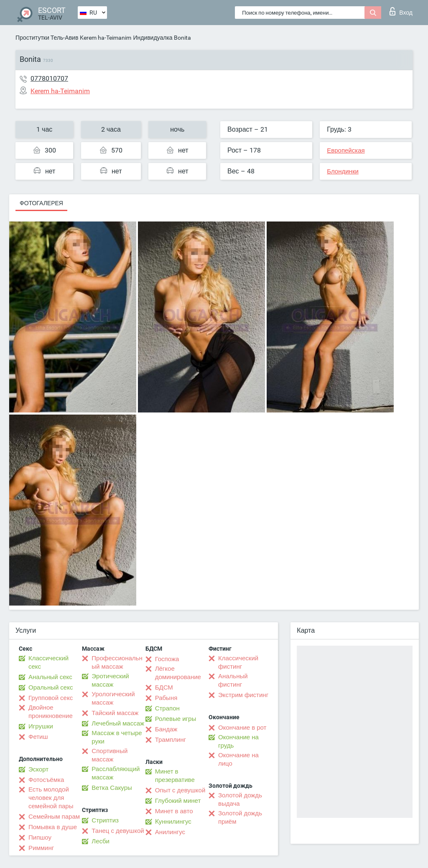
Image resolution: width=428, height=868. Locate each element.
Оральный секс (51, 687)
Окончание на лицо (238, 759)
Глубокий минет (178, 801)
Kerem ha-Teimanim (106, 38)
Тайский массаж (115, 713)
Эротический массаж (110, 680)
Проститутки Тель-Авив (47, 38)
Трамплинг (171, 740)
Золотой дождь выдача (240, 799)
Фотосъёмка (46, 780)
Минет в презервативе (175, 776)
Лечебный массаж (118, 723)
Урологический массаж (113, 698)
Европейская (346, 150)
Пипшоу (40, 837)
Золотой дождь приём (240, 817)
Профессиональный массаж (117, 662)
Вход (401, 11)
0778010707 (49, 78)
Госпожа (167, 659)
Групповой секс (51, 698)
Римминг (41, 848)
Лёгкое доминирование (178, 673)
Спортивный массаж (110, 755)
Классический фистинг (238, 662)
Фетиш (38, 737)
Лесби (101, 841)
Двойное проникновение (51, 712)
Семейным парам (54, 817)
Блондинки (343, 171)
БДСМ (164, 687)
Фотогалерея (41, 203)
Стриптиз (105, 820)
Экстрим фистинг (243, 695)
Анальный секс (50, 677)
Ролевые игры (176, 719)
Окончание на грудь (238, 741)
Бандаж (166, 729)
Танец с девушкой (118, 831)
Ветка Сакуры (112, 788)
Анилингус (170, 832)
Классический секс (48, 662)
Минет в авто (174, 811)
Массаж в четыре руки (117, 737)
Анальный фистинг (233, 680)
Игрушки (41, 726)
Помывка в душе (53, 827)
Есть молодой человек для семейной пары (51, 798)
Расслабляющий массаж (116, 773)
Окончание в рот (242, 728)
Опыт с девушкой (180, 790)
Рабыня (166, 698)
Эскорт (38, 769)
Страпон (167, 708)
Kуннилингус (173, 822)
